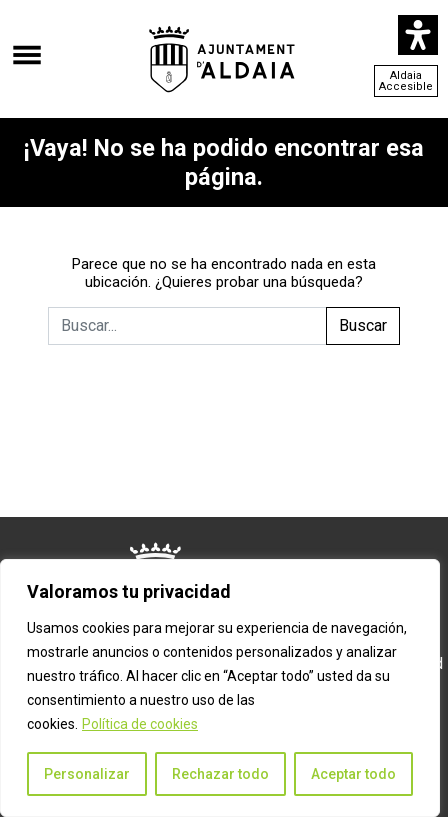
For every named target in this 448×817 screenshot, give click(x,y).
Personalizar (87, 774)
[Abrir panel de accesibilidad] (418, 35)
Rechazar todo (220, 774)
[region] (220, 688)
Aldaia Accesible (406, 81)
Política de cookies (140, 724)
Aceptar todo (353, 774)
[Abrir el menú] (27, 45)
